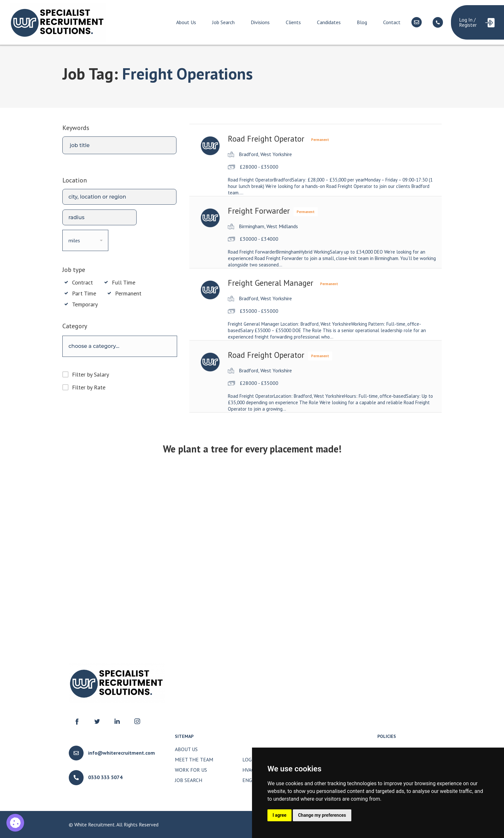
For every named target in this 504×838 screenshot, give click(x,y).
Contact (392, 22)
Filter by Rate (89, 387)
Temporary (85, 304)
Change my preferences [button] (322, 815)
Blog (362, 22)
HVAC (248, 770)
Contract (82, 283)
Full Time (124, 283)
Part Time (84, 293)
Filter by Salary (90, 374)
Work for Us (191, 770)
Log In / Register (468, 22)
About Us (186, 22)
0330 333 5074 (105, 777)
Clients (293, 22)
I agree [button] (279, 815)
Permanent (128, 293)
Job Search (223, 22)
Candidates (329, 22)
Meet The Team (194, 759)
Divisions (260, 22)
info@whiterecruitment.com (122, 753)
